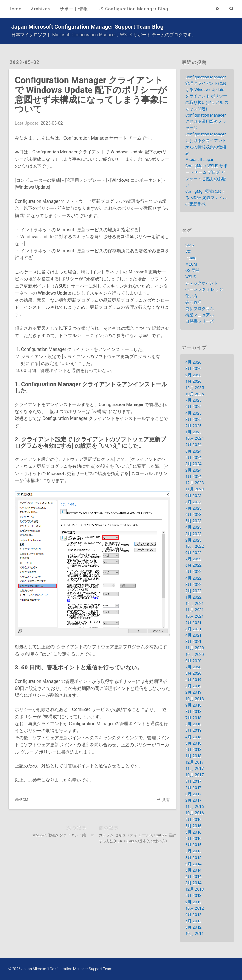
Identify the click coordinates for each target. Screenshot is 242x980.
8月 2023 (193, 502)
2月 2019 (193, 692)
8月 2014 (193, 870)
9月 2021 (193, 623)
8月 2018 (193, 711)
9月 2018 (193, 705)
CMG (190, 245)
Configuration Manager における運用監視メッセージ (206, 121)
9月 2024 (193, 445)
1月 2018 (193, 756)
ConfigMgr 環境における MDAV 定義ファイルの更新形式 (206, 198)
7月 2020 (193, 667)
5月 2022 (193, 572)
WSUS (191, 277)
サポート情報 (74, 9)
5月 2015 (193, 851)
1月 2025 (193, 432)
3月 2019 (193, 686)
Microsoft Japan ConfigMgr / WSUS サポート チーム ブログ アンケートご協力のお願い (206, 172)
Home (15, 9)
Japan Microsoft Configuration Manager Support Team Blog (87, 27)
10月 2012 (195, 908)
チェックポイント (202, 283)
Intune (191, 258)
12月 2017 (195, 762)
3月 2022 (193, 585)
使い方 (191, 296)
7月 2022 (193, 559)
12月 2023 (195, 483)
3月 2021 (193, 642)
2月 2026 (193, 375)
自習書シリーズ (200, 321)
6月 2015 (193, 845)
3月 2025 (193, 419)
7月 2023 (193, 508)
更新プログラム (200, 309)
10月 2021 (195, 616)
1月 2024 (193, 476)
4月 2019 (193, 680)
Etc (188, 251)
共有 (166, 800)
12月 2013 (195, 889)
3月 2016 (193, 832)
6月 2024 (193, 451)
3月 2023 (193, 534)
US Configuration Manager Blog (133, 9)
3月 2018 (193, 743)
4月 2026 (193, 362)
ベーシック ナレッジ (204, 289)
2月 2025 (193, 426)
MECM (23, 800)
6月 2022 (193, 565)
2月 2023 (193, 540)
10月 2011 (195, 934)
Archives (41, 9)
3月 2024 (193, 464)
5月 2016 (193, 826)
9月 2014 (193, 864)
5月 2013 (193, 895)
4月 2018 (193, 737)
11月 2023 (195, 489)
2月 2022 (193, 591)
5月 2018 (193, 730)
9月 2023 (193, 496)
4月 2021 (193, 635)
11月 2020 (195, 648)
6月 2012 (193, 915)
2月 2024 (193, 470)
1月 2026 (193, 381)
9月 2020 (193, 661)
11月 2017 (195, 768)
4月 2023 (193, 527)
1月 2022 (193, 597)
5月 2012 (193, 921)
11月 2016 (195, 807)
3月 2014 (193, 883)
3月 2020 (193, 673)
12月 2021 (195, 603)
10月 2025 (195, 394)
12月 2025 (195, 388)
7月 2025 (193, 400)
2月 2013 (193, 902)
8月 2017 (193, 788)
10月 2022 (195, 546)
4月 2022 (193, 578)
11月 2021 (195, 610)
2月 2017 (193, 800)
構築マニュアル (200, 315)
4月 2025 (193, 413)
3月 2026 (193, 368)
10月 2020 (195, 654)
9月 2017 (193, 781)
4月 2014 (193, 877)
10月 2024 (195, 438)
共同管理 (193, 302)
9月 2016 (193, 820)
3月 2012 (193, 927)
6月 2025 (193, 407)
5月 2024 (193, 458)
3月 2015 (193, 858)
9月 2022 (193, 553)
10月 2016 (195, 813)
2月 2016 (193, 838)
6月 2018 (193, 724)
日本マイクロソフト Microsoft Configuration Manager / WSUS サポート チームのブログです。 (104, 35)
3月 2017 (193, 794)
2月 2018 (193, 750)
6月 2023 (193, 515)
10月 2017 (195, 775)
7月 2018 (193, 718)
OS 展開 (192, 270)
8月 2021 (193, 629)
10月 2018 (195, 699)
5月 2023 (193, 521)
